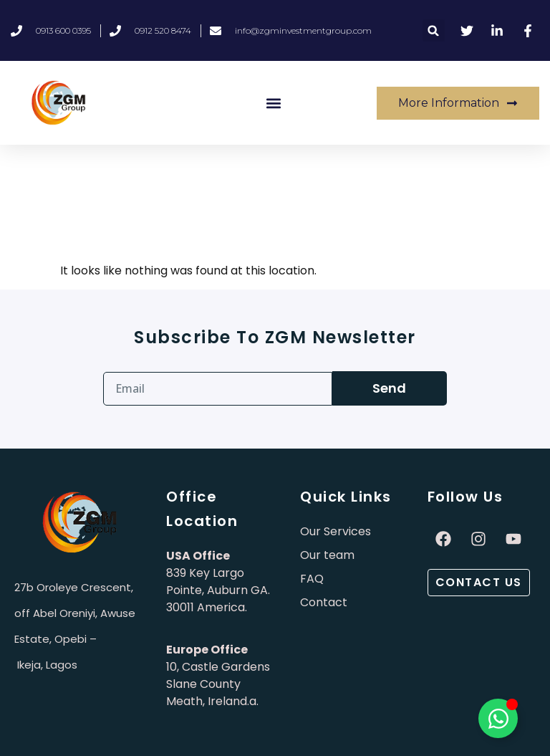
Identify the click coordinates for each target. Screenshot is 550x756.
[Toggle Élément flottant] (498, 718)
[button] (434, 30)
